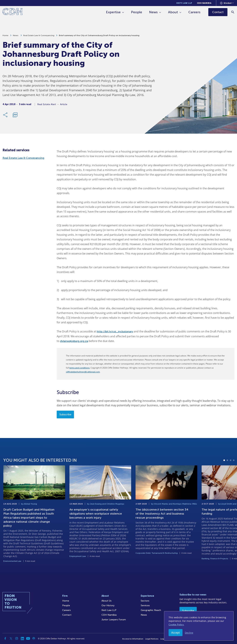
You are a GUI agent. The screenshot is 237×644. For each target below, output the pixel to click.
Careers (194, 12)
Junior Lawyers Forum (114, 620)
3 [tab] (231, 476)
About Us (107, 601)
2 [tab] (227, 476)
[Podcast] (34, 638)
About (173, 12)
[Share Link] (6, 115)
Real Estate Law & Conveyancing (39, 35)
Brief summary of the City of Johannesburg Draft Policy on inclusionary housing (99, 35)
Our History (108, 605)
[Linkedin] (22, 638)
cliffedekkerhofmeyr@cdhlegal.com (83, 372)
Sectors (145, 601)
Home (5, 35)
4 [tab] (234, 476)
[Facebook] (5, 638)
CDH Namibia (204, 3)
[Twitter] (11, 638)
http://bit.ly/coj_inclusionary (115, 331)
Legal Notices (152, 639)
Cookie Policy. (176, 625)
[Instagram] (17, 638)
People (137, 12)
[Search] (233, 12)
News (153, 12)
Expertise (113, 12)
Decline (189, 633)
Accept (176, 633)
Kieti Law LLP (184, 3)
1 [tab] (224, 476)
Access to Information (133, 639)
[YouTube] (28, 638)
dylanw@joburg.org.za (74, 341)
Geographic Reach (151, 610)
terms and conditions (79, 368)
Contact (67, 615)
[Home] (12, 12)
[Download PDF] (15, 115)
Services (145, 605)
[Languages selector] (227, 3)
